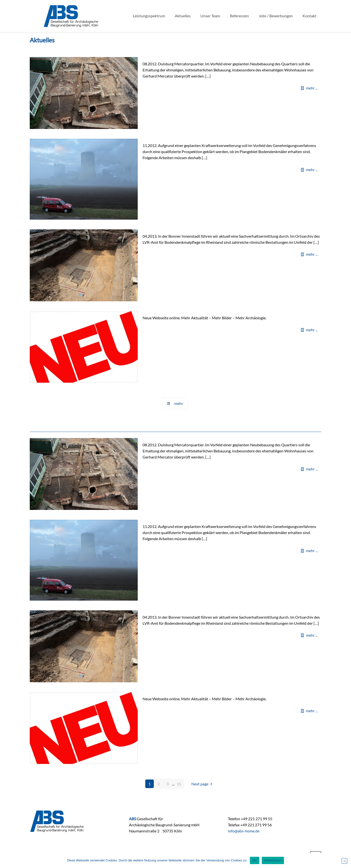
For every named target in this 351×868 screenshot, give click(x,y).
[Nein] (344, 861)
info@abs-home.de (244, 831)
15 (179, 784)
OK (255, 860)
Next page (203, 784)
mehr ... (312, 88)
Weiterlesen (273, 860)
